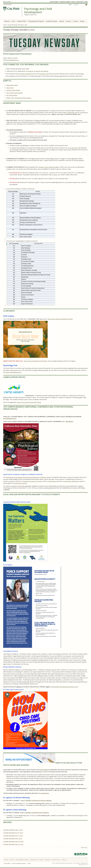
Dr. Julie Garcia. (44, 793)
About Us (7, 21)
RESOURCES (69, 421)
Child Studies (52, 481)
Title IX (29, 863)
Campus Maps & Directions (22, 860)
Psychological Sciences (20, 483)
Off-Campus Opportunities (15, 93)
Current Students (54, 2)
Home (5, 25)
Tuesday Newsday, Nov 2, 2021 (13, 830)
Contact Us (64, 860)
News (13, 21)
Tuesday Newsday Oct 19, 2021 (13, 833)
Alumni (86, 2)
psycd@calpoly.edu (13, 60)
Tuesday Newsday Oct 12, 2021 (13, 836)
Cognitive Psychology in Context (33, 481)
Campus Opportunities (13, 90)
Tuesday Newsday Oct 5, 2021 (13, 838)
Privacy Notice (7, 863)
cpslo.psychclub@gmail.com (13, 372)
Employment (48, 860)
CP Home (6, 860)
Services (69, 21)
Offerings (52, 167)
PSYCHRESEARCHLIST (10, 419)
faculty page (74, 148)
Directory (12, 860)
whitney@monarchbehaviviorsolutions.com (65, 687)
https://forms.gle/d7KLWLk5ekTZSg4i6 (29, 402)
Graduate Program (51, 21)
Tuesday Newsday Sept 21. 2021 (13, 844)
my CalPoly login (7, 4)
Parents (73, 2)
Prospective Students (65, 2)
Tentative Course (43, 167)
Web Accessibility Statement (19, 863)
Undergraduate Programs (36, 21)
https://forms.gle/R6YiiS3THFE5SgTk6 (36, 361)
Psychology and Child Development (38, 10)
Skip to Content (7, 2)
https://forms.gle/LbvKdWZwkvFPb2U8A (60, 319)
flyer (27, 664)
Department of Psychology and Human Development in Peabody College (28, 477)
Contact (75, 21)
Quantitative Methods (71, 481)
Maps (70, 5)
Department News (12, 85)
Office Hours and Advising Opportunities (19, 98)
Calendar (41, 860)
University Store (34, 860)
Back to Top (84, 847)
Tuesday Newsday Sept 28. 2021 (13, 841)
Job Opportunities (12, 95)
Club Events (10, 88)
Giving (82, 21)
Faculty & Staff (80, 2)
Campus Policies (56, 860)
